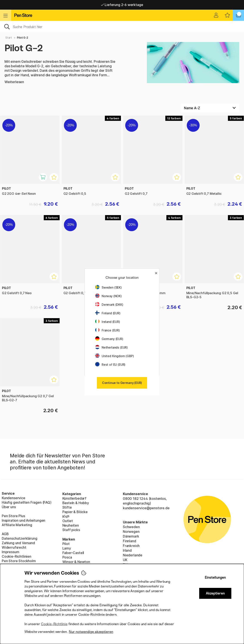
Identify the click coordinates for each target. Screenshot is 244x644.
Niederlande (133, 555)
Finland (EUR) (108, 313)
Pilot (66, 544)
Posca (67, 557)
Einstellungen (215, 577)
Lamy (67, 548)
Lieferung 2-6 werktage (122, 5)
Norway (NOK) (108, 296)
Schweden (131, 527)
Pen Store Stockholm (19, 561)
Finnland (130, 541)
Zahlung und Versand (18, 543)
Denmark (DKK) (109, 305)
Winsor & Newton (76, 562)
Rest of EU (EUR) (110, 365)
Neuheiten (71, 525)
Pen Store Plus (13, 516)
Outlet (68, 521)
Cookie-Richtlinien (17, 556)
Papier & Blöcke (75, 512)
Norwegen (131, 532)
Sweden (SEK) (108, 287)
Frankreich (131, 546)
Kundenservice (14, 498)
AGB (5, 534)
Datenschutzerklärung (19, 538)
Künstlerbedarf (75, 498)
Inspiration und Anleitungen (23, 520)
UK (125, 560)
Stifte (67, 507)
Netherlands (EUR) (111, 347)
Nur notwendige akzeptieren (91, 632)
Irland (127, 550)
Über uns (9, 507)
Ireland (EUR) (108, 322)
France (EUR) (108, 330)
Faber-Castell (73, 553)
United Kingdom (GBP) (114, 356)
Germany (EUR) (109, 339)
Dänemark (131, 536)
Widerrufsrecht (14, 547)
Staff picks (71, 530)
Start (9, 38)
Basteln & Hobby (76, 503)
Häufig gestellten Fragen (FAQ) (27, 502)
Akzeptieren (215, 593)
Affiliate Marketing (17, 525)
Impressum (10, 552)
